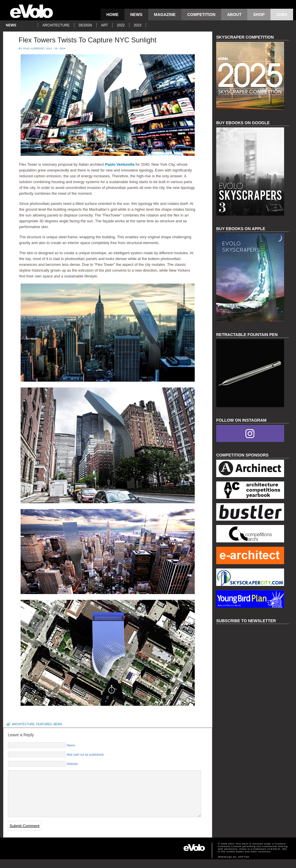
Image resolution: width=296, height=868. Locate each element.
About (234, 15)
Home (113, 15)
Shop (259, 15)
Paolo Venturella (120, 164)
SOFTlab (244, 866)
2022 (121, 25)
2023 (138, 25)
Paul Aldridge (34, 48)
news (136, 15)
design (85, 25)
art (104, 25)
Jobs (282, 15)
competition (201, 15)
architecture (56, 25)
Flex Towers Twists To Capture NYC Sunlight (87, 40)
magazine (165, 15)
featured (44, 724)
